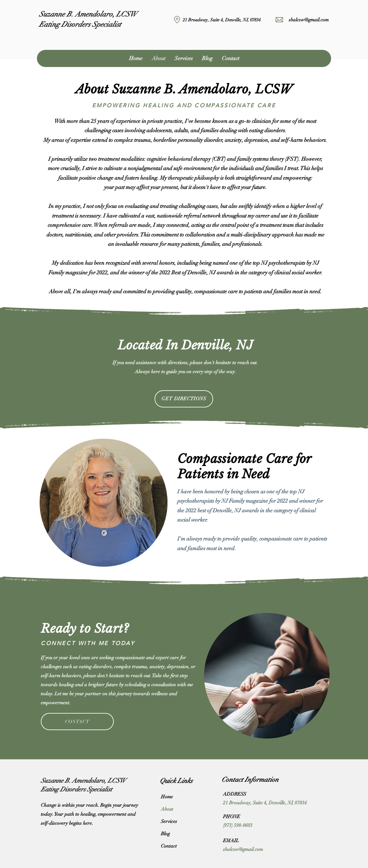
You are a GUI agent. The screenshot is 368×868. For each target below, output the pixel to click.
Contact (169, 846)
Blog (165, 834)
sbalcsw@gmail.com (309, 20)
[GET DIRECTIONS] (184, 399)
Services (169, 821)
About (167, 809)
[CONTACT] (77, 722)
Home (167, 797)
